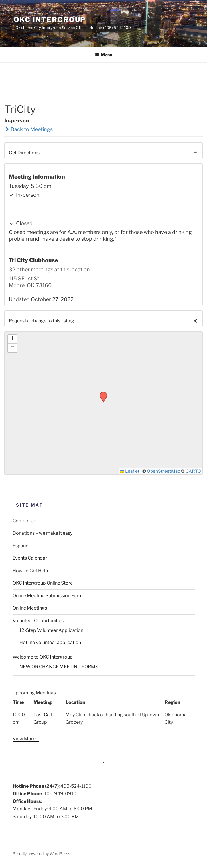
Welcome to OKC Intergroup (43, 657)
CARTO (193, 471)
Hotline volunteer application (50, 642)
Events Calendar (30, 558)
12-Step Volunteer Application (51, 630)
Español (21, 546)
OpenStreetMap (163, 471)
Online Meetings (30, 608)
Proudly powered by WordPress (41, 854)
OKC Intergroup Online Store (43, 583)
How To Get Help (30, 571)
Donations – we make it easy (43, 533)
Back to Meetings (28, 129)
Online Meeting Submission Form (48, 596)
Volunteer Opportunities (38, 621)
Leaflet (130, 471)
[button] (101, 394)
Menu (103, 55)
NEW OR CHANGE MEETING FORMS (59, 667)
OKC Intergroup (50, 20)
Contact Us (24, 521)
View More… (26, 739)
